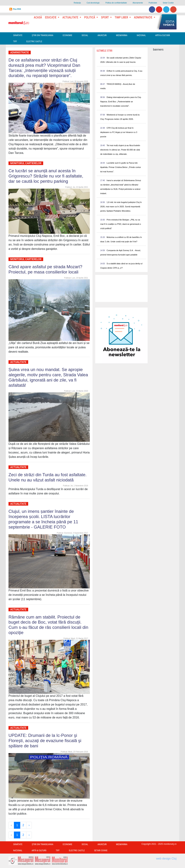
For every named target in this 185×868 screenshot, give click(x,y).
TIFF (15, 41)
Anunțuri (102, 35)
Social (85, 35)
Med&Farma (122, 35)
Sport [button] (105, 17)
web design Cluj (166, 859)
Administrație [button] (143, 17)
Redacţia (77, 3)
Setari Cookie (168, 3)
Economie (67, 35)
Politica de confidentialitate (116, 3)
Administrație (20, 52)
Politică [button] (90, 17)
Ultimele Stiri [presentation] (105, 51)
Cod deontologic (93, 3)
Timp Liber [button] (122, 17)
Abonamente (138, 3)
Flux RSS (17, 9)
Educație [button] (51, 17)
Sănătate (18, 35)
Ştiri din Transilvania (43, 35)
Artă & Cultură (163, 35)
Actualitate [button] (71, 17)
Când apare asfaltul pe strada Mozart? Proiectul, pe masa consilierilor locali (45, 269)
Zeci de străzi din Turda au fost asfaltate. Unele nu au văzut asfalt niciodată (48, 477)
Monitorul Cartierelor (26, 163)
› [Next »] (29, 825)
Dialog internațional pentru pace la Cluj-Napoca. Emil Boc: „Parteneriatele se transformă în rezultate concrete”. (121, 102)
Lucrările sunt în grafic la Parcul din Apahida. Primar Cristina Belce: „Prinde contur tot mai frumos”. (121, 167)
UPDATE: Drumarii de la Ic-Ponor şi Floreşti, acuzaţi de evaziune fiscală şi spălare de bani (45, 741)
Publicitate (153, 3)
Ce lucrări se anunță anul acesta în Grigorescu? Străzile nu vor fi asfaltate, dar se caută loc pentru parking (46, 176)
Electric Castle (34, 41)
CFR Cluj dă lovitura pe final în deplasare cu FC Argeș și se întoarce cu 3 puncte (119, 132)
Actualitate (18, 362)
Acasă (38, 17)
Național (141, 35)
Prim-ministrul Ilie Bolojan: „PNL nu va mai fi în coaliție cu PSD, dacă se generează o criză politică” (121, 224)
